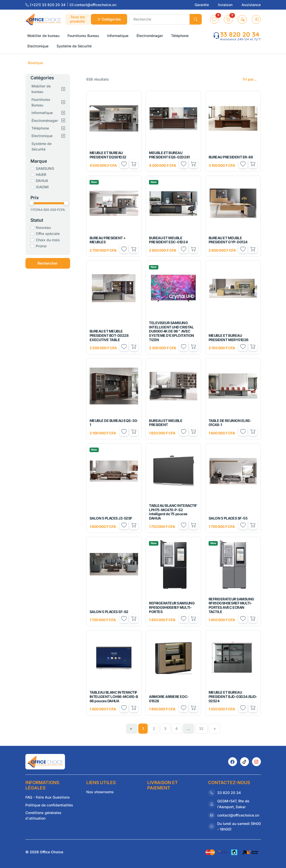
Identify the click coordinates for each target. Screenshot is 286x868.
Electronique (45, 136)
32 (201, 728)
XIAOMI (45, 187)
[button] (214, 19)
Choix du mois (51, 240)
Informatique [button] (118, 36)
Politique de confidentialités (49, 805)
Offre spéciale (51, 234)
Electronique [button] (38, 46)
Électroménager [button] (150, 36)
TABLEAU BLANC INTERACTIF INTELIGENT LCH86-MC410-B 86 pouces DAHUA (114, 697)
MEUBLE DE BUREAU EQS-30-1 (114, 423)
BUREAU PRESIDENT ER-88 (231, 157)
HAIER (44, 174)
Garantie (202, 5)
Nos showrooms (100, 792)
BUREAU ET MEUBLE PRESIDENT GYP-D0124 (228, 240)
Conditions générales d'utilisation (43, 815)
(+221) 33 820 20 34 (46, 5)
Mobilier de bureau (44, 89)
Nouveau (46, 227)
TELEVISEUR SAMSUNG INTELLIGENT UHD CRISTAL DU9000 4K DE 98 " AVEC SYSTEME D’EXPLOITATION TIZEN (171, 331)
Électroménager (48, 121)
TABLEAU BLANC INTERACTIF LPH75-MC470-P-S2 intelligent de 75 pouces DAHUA (173, 512)
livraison (226, 5)
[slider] (35, 203)
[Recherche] (160, 19)
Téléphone (43, 128)
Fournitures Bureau (44, 102)
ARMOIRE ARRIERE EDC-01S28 (169, 699)
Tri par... (249, 79)
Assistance (251, 5)
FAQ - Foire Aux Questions (48, 797)
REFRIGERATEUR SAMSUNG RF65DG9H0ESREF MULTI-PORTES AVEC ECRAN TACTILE (231, 605)
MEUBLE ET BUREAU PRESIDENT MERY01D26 (229, 338)
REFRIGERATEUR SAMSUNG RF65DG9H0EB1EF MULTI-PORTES (172, 607)
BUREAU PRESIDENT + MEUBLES (108, 240)
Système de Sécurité (45, 146)
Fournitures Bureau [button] (83, 36)
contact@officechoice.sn (93, 5)
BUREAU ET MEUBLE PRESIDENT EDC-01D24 (168, 240)
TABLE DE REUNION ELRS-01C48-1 (230, 423)
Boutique (35, 63)
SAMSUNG (48, 168)
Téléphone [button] (180, 36)
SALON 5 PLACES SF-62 (109, 612)
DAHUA (45, 181)
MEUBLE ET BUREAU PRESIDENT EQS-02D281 (169, 155)
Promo (44, 246)
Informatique (45, 113)
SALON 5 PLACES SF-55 (228, 518)
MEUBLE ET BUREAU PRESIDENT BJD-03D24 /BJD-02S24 (233, 697)
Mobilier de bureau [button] (43, 36)
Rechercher (51, 263)
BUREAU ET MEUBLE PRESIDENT (166, 423)
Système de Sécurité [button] (74, 46)
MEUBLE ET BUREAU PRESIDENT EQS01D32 (108, 155)
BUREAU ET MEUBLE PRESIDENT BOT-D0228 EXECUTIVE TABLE (109, 335)
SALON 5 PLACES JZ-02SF (111, 518)
